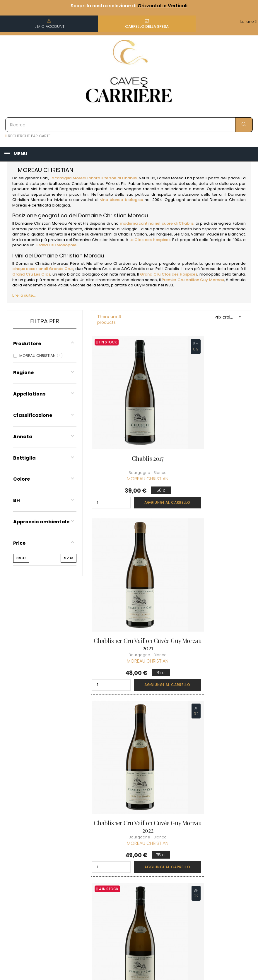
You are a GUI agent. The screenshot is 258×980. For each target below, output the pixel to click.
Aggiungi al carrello (145, 477)
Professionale (125, 887)
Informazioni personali (167, 802)
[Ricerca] (129, 125)
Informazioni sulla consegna (129, 808)
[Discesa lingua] (248, 22)
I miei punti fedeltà (165, 829)
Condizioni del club (216, 815)
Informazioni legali (124, 846)
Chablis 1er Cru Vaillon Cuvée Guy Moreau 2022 (129, 593)
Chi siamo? (123, 794)
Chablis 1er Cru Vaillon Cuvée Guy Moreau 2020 (213, 593)
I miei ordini (166, 815)
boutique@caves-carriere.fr (39, 824)
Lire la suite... (24, 295)
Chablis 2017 (129, 433)
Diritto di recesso (128, 876)
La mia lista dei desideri (169, 845)
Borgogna (69, 189)
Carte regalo (167, 859)
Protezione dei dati (126, 863)
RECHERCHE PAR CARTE (28, 136)
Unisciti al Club (212, 805)
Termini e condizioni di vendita (124, 827)
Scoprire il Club (213, 794)
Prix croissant (230, 317)
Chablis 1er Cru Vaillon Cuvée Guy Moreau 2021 (213, 436)
